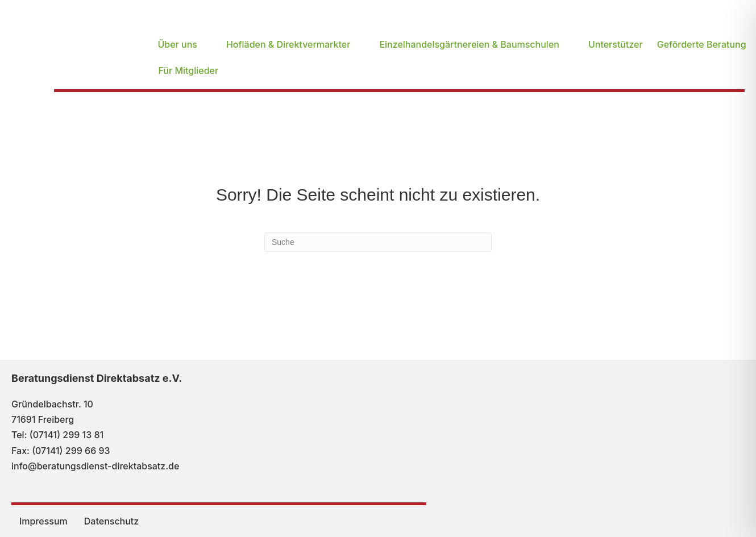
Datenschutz (111, 521)
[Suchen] (378, 242)
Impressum (43, 521)
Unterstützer (616, 44)
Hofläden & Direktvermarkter (288, 44)
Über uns (177, 44)
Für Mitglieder (188, 70)
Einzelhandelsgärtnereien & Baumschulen (469, 44)
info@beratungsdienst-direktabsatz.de (95, 466)
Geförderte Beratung (702, 44)
